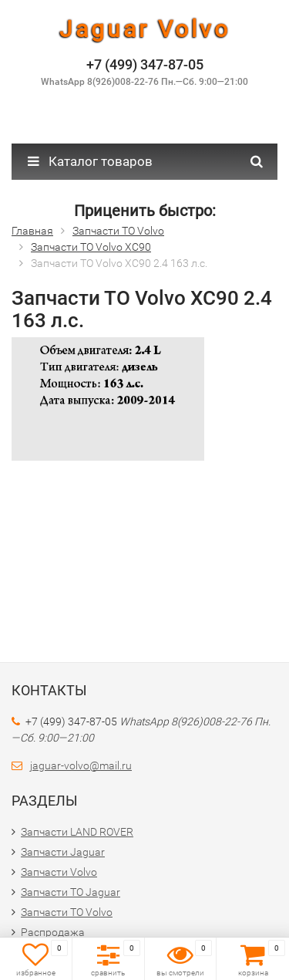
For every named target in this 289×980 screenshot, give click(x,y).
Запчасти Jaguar (63, 852)
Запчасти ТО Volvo (67, 912)
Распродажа (53, 932)
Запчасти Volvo (59, 872)
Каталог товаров (90, 161)
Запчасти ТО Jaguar (71, 892)
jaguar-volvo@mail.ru (81, 765)
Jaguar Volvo (145, 29)
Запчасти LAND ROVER (77, 832)
